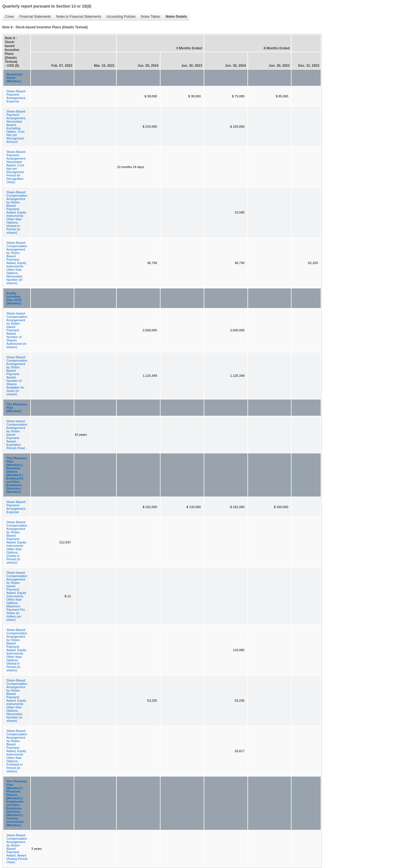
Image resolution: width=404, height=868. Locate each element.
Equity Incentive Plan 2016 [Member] (14, 298)
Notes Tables (149, 17)
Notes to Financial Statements (77, 17)
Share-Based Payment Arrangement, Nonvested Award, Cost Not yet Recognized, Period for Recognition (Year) (16, 167)
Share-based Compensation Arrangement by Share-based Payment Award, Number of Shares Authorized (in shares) (17, 330)
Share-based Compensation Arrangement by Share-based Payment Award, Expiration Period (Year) (17, 435)
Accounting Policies (120, 17)
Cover (8, 17)
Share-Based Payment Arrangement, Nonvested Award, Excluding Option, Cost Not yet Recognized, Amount (16, 127)
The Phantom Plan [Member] (17, 408)
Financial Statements (34, 17)
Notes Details (175, 17)
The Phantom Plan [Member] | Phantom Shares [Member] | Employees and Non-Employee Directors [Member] (17, 475)
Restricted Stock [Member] (14, 78)
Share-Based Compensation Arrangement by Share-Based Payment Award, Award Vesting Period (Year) (17, 849)
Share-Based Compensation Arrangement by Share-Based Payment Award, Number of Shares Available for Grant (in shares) (17, 376)
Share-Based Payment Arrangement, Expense (16, 96)
